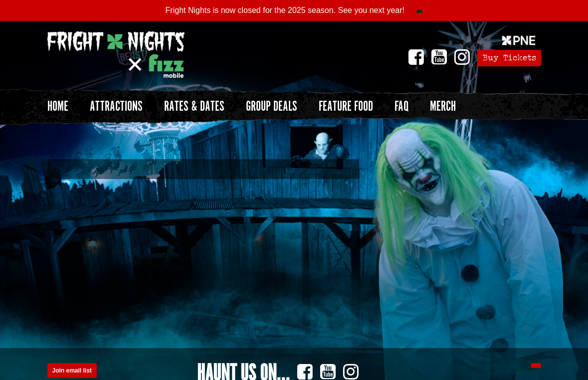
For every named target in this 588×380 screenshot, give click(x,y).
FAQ (401, 107)
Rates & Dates (194, 107)
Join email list (72, 371)
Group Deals (272, 107)
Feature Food (346, 107)
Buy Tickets (509, 58)
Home (58, 107)
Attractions (116, 107)
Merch (443, 107)
